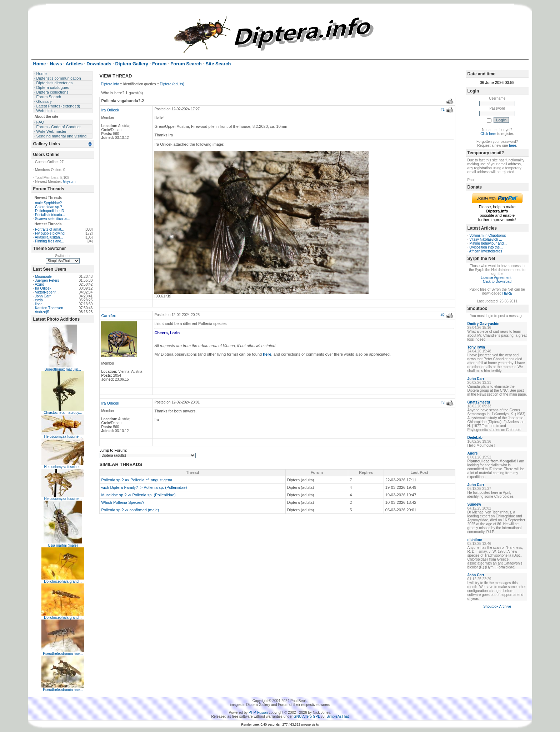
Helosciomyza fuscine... (63, 437)
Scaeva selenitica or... (52, 219)
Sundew (474, 504)
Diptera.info (110, 84)
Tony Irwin (476, 347)
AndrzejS (42, 312)
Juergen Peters (47, 280)
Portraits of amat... (50, 229)
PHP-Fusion (258, 713)
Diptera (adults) (172, 84)
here (512, 146)
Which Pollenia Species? (123, 502)
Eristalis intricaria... (50, 215)
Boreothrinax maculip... (63, 369)
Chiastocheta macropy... (63, 413)
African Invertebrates (486, 251)
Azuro (39, 284)
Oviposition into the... (486, 247)
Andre (473, 453)
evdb (39, 300)
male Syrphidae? (48, 203)
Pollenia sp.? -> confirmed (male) (130, 510)
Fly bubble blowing (50, 233)
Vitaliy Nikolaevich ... (486, 239)
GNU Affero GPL (307, 716)
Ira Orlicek (43, 288)
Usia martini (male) (63, 545)
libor (38, 304)
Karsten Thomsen (49, 308)
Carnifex (108, 316)
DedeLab (475, 438)
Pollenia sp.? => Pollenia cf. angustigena (137, 480)
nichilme (475, 540)
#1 (443, 109)
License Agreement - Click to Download (497, 280)
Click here (488, 134)
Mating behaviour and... (488, 243)
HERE (507, 293)
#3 (443, 403)
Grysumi (69, 182)
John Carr (43, 296)
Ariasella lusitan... (49, 237)
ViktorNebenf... (47, 292)
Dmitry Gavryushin (483, 324)
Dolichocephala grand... (63, 581)
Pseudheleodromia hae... (63, 654)
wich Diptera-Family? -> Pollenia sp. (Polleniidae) (144, 487)
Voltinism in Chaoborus (487, 235)
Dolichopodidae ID (50, 211)
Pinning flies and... (50, 241)
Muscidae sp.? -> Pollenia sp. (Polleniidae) (138, 495)
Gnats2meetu (479, 402)
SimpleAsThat (337, 716)
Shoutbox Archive (497, 606)
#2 (443, 315)
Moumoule (43, 277)
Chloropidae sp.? (49, 207)
